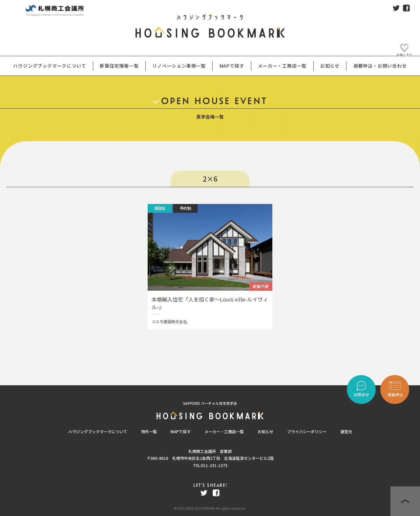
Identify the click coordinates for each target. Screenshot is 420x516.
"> (395, 390)
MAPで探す (181, 431)
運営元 (346, 431)
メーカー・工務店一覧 (282, 66)
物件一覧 (149, 431)
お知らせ (265, 431)
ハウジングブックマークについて (98, 431)
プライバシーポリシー (307, 431)
